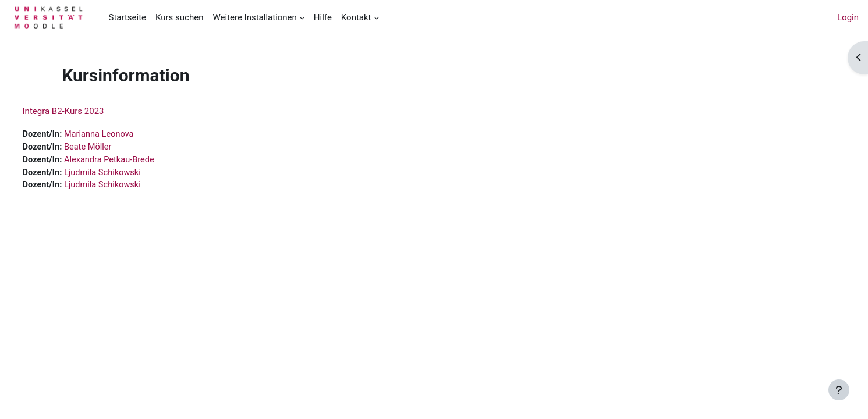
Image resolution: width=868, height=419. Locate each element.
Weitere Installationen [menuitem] (254, 17)
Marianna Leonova (123, 134)
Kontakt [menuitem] (356, 17)
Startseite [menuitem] (127, 17)
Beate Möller (112, 148)
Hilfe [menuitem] (323, 17)
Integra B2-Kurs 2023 (85, 111)
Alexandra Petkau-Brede (134, 161)
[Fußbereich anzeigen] (839, 390)
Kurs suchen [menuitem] (179, 17)
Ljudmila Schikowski (127, 174)
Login (848, 17)
